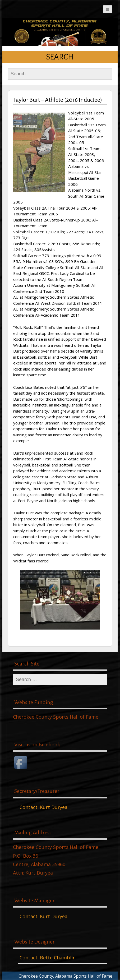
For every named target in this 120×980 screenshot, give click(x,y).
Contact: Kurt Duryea (43, 807)
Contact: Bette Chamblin (48, 958)
